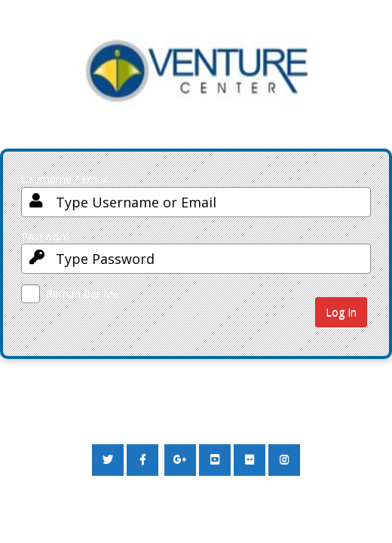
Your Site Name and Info (196, 83)
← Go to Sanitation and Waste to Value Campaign (140, 414)
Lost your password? (69, 385)
